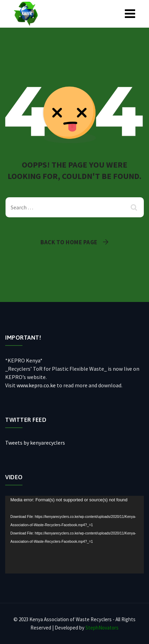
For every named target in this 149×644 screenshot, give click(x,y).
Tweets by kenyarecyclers (35, 443)
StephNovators (102, 628)
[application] (74, 535)
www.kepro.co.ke (36, 385)
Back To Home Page (69, 242)
